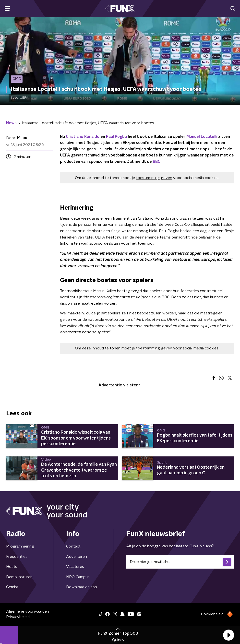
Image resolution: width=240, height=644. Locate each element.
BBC (157, 162)
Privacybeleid (18, 617)
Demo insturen (19, 577)
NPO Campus (78, 577)
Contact (73, 546)
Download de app (82, 587)
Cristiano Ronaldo (83, 137)
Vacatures (75, 567)
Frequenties (17, 557)
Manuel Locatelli (202, 137)
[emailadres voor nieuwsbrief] (180, 562)
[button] (228, 635)
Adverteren (77, 557)
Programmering (20, 546)
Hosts (12, 567)
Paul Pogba (116, 137)
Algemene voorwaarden (28, 611)
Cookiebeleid (212, 614)
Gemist (12, 587)
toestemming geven (154, 178)
